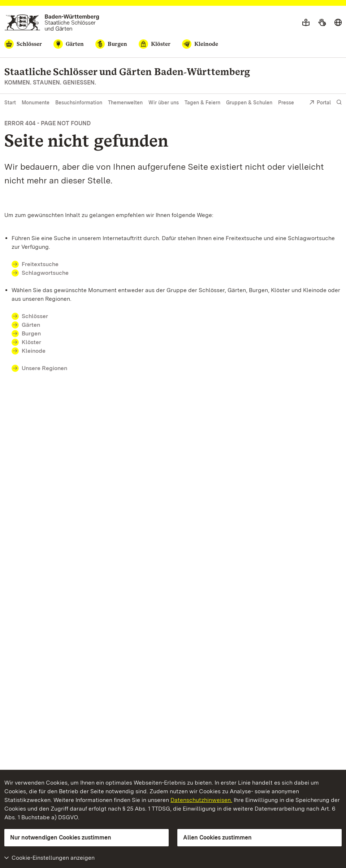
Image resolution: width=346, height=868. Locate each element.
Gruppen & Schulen (249, 103)
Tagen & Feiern (202, 103)
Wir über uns (164, 103)
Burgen (31, 333)
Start (10, 103)
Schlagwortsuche (45, 273)
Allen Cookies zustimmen (217, 837)
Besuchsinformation (79, 103)
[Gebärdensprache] (322, 23)
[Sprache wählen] (338, 23)
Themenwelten (125, 103)
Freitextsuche (44, 264)
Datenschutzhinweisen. (201, 800)
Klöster (31, 342)
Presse (286, 103)
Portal (320, 103)
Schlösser (35, 316)
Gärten (31, 325)
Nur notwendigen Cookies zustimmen (61, 837)
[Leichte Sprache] (306, 23)
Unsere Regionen (44, 368)
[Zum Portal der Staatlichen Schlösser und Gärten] (52, 23)
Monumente (36, 103)
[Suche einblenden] (339, 102)
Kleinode (34, 351)
